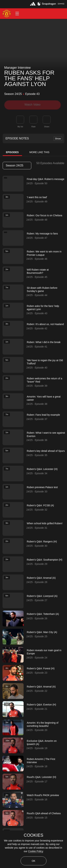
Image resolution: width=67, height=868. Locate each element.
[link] (47, 119)
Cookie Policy (36, 851)
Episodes (12, 152)
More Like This (39, 152)
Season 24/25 (17, 165)
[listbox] (17, 166)
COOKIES (33, 835)
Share (47, 126)
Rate (33, 126)
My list (20, 126)
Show (58, 138)
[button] (17, 14)
